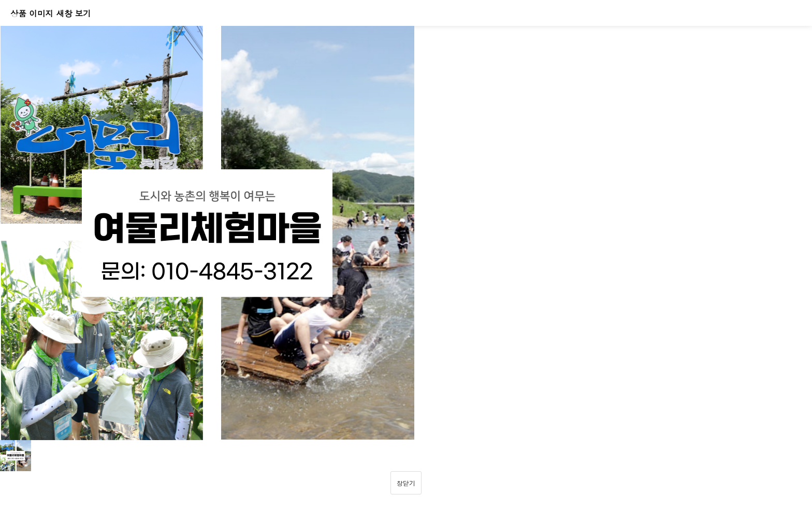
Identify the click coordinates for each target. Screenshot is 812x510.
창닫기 (406, 483)
